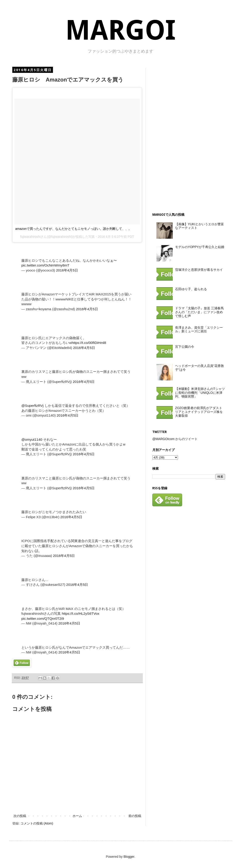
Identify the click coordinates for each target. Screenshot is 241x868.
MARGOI (120, 30)
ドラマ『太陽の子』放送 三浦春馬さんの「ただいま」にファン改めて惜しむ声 (199, 312)
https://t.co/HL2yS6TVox (81, 613)
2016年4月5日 (67, 270)
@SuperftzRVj (32, 406)
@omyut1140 (32, 439)
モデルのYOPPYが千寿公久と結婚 (200, 247)
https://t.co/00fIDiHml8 (89, 343)
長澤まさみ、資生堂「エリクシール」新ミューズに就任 (199, 329)
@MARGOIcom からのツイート (175, 439)
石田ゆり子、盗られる (191, 289)
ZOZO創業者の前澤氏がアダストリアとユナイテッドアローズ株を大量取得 (199, 412)
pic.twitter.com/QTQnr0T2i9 (43, 618)
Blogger (129, 857)
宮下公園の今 (185, 347)
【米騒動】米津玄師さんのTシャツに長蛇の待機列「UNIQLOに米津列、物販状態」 (200, 393)
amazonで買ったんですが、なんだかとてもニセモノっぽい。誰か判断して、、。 (73, 229)
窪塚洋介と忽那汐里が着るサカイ (199, 270)
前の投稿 (135, 816)
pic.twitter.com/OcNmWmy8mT (45, 265)
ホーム (77, 816)
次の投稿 (20, 816)
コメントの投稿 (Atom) (37, 823)
